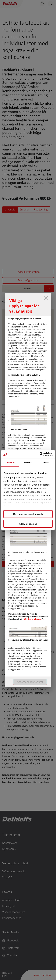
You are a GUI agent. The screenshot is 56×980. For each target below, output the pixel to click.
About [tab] (46, 462)
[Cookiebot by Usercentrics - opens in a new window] (40, 454)
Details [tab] (28, 462)
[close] (46, 298)
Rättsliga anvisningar (33, 619)
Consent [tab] (10, 462)
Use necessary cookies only (28, 514)
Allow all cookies (28, 524)
